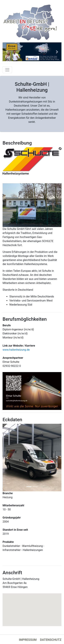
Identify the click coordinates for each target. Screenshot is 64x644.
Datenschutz (51, 640)
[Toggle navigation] (7, 70)
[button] (7, 52)
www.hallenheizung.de (16, 350)
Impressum (28, 640)
